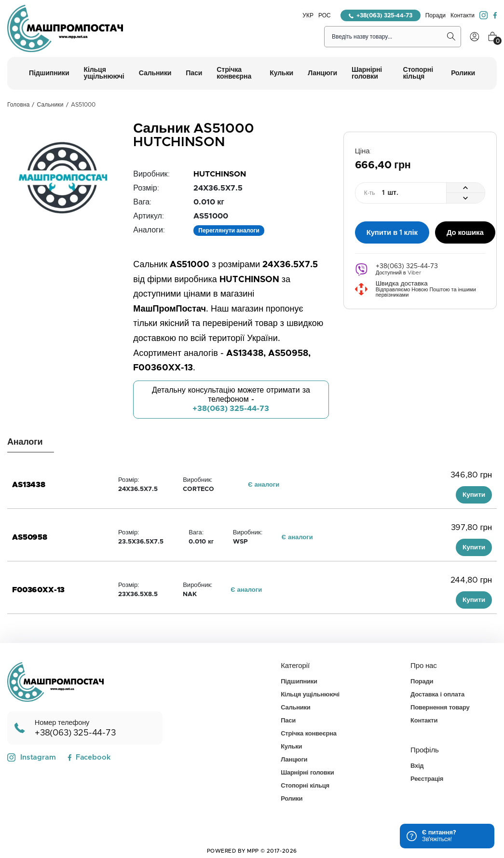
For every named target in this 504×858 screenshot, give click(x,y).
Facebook (89, 757)
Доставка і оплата (437, 695)
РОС (325, 15)
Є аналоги (264, 485)
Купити (474, 495)
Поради (436, 15)
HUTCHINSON (220, 174)
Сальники (50, 105)
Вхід (417, 766)
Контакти (463, 15)
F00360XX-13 (38, 590)
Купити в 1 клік (392, 231)
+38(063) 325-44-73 (381, 15)
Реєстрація (427, 779)
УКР (308, 15)
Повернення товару (440, 708)
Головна (18, 105)
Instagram (32, 758)
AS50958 (30, 537)
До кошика (465, 231)
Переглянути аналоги (229, 231)
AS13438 (29, 485)
